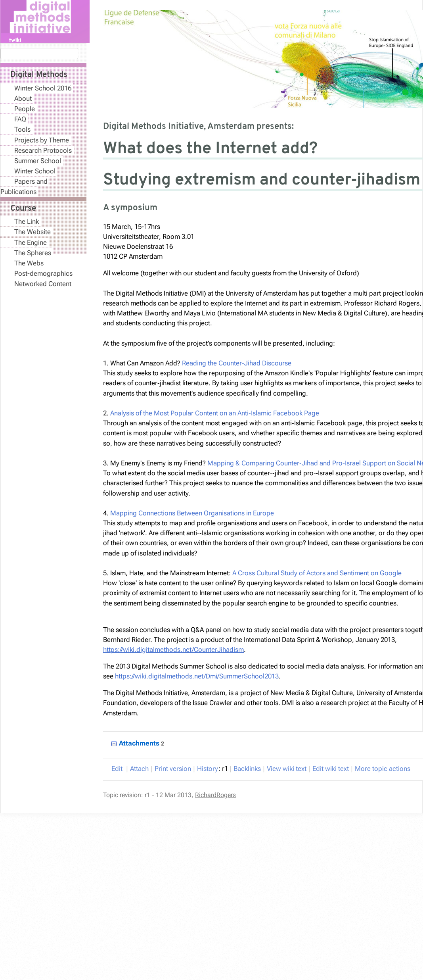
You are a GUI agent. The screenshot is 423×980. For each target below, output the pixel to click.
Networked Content (43, 284)
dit (118, 769)
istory (208, 769)
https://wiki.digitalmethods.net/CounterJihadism (173, 649)
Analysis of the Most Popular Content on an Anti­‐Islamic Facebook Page (215, 413)
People (25, 109)
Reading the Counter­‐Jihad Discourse (237, 363)
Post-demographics (43, 273)
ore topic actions (383, 769)
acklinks (247, 769)
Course (23, 209)
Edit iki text (331, 769)
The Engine (31, 242)
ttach (139, 769)
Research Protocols (43, 150)
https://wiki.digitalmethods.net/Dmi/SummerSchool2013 (197, 676)
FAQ (20, 119)
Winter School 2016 (43, 88)
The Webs (29, 263)
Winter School (35, 171)
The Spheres (33, 253)
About (23, 98)
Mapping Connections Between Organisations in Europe (192, 513)
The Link (27, 221)
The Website (33, 232)
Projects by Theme (42, 140)
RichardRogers (215, 795)
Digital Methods (39, 75)
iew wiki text (287, 769)
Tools (22, 129)
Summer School (38, 161)
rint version (173, 769)
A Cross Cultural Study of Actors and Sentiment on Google (317, 573)
